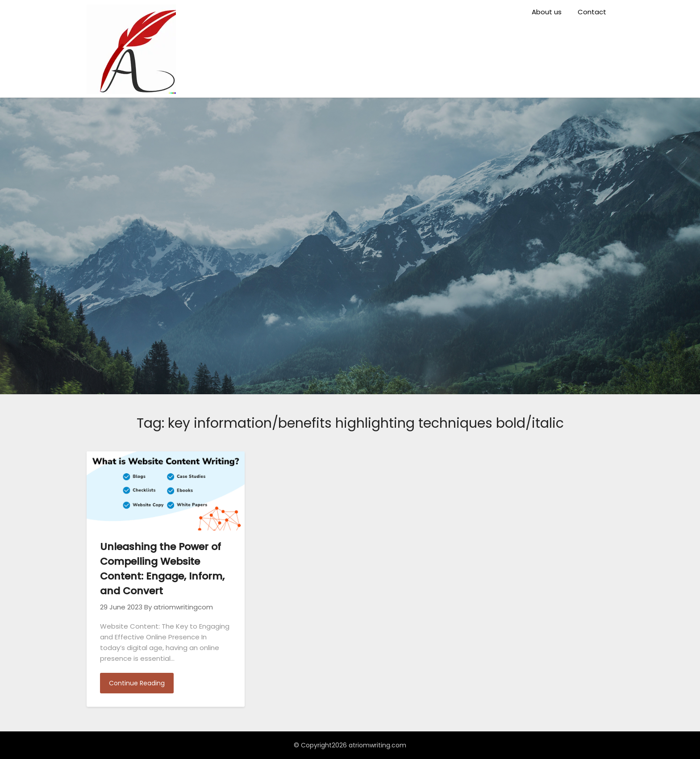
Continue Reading (137, 683)
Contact (592, 12)
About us (547, 12)
